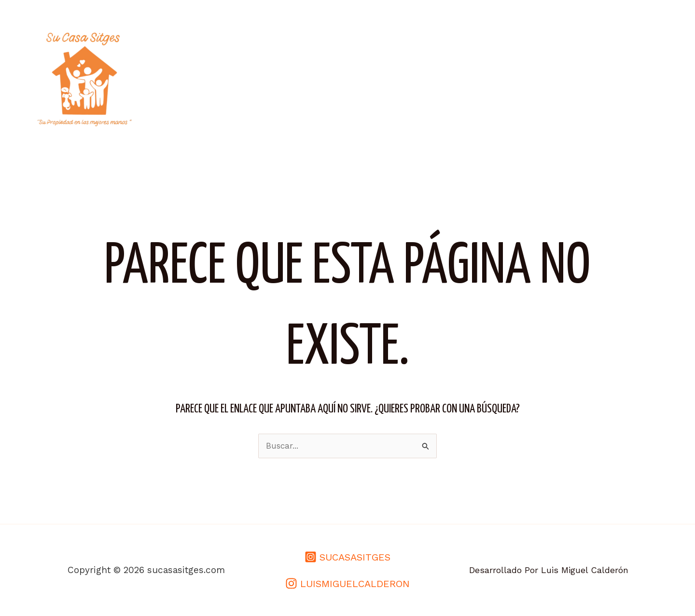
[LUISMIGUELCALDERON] (347, 583)
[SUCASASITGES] (347, 557)
